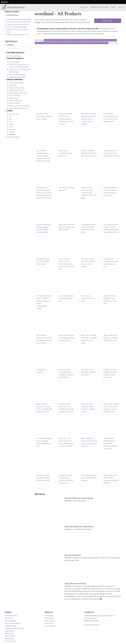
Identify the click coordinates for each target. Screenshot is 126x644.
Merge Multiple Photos (16, 90)
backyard (84, 116)
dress (115, 301)
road (105, 259)
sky (60, 116)
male (92, 340)
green (61, 224)
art (89, 296)
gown (109, 195)
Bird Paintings (9, 639)
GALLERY (84, 7)
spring (38, 443)
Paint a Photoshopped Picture (18, 93)
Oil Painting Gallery (11, 616)
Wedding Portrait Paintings (17, 77)
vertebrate (48, 116)
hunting (39, 227)
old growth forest (64, 412)
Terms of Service (50, 621)
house (11, 127)
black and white (14, 114)
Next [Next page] (47, 47)
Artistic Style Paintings (16, 83)
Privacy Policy (49, 618)
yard (94, 116)
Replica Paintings (14, 103)
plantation (111, 232)
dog (10, 122)
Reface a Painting (14, 95)
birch (50, 193)
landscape (107, 121)
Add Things (13, 85)
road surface (107, 264)
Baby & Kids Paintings (12, 623)
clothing (61, 475)
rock (71, 264)
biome (110, 119)
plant (38, 114)
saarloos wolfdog (42, 301)
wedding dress (86, 338)
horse (83, 296)
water (83, 193)
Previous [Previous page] (40, 47)
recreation (84, 121)
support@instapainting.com (106, 616)
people (61, 151)
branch (115, 119)
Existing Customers (91, 618)
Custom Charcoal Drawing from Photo (19, 19)
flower (116, 188)
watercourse (92, 195)
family (11, 124)
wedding (12, 132)
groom (113, 193)
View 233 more (113, 43)
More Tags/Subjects (13, 137)
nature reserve (63, 261)
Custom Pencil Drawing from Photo (18, 24)
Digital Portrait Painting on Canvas (18, 34)
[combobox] (19, 48)
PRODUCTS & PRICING (99, 7)
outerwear (66, 483)
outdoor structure (87, 119)
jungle (38, 412)
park (60, 230)
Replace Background (16, 101)
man (115, 335)
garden (83, 198)
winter (114, 264)
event (105, 195)
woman (111, 335)
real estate (12, 129)
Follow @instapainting (92, 625)
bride (105, 188)
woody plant (40, 116)
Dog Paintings (9, 631)
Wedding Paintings (11, 626)
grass (38, 119)
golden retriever (45, 259)
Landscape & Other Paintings (14, 628)
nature (45, 114)
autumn (48, 161)
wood (112, 121)
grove (87, 156)
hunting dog (46, 224)
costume (64, 188)
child (10, 119)
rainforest (65, 377)
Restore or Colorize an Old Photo (19, 106)
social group (85, 224)
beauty (113, 298)
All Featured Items (15, 56)
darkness (84, 266)
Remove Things (14, 98)
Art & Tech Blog (50, 626)
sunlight (61, 119)
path (71, 114)
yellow (106, 475)
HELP (113, 7)
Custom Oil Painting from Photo (17, 27)
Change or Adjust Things (17, 88)
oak (38, 446)
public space (88, 114)
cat (10, 117)
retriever (39, 264)
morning (70, 121)
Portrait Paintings (14, 62)
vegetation (84, 188)
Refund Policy (49, 623)
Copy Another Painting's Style (18, 108)
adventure (40, 230)
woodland (44, 119)
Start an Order (108, 21)
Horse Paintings (10, 636)
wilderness (43, 151)
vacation (84, 412)
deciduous (40, 158)
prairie (113, 412)
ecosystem (62, 114)
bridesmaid (107, 193)
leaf (38, 151)
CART (121, 7)
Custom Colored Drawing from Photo (19, 22)
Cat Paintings (9, 634)
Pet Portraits (9, 618)
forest (63, 116)
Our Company (49, 616)
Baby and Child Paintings (17, 74)
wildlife (39, 298)
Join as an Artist (10, 641)
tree (42, 114)
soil (87, 264)
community (85, 407)
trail (82, 153)
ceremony (116, 156)
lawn (73, 224)
